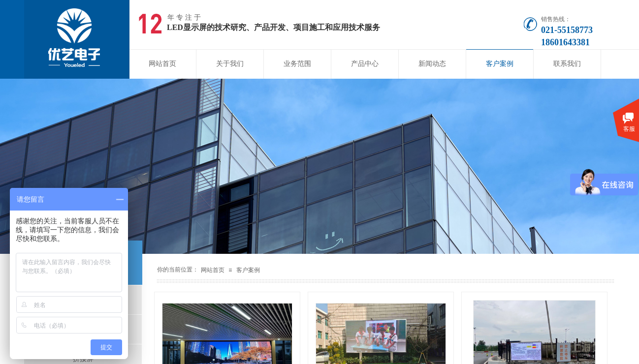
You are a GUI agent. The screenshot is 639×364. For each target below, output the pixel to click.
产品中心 (365, 64)
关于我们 (230, 64)
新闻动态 (432, 64)
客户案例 (248, 270)
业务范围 (297, 64)
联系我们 (567, 64)
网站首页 (213, 270)
